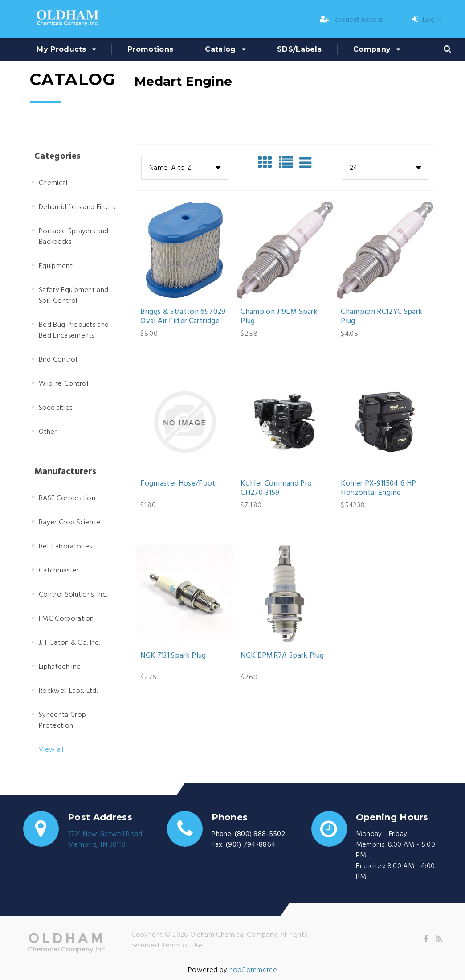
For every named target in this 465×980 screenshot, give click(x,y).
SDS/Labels (299, 49)
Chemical (53, 183)
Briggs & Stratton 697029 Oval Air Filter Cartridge (183, 317)
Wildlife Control (63, 384)
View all (51, 750)
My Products (61, 49)
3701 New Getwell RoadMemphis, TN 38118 (105, 840)
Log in (427, 20)
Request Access (351, 20)
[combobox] (185, 168)
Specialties (56, 408)
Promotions (150, 49)
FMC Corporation (66, 619)
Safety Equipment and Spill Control (73, 296)
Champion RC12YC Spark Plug (381, 317)
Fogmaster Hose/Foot (178, 484)
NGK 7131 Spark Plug (173, 656)
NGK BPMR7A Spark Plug (282, 656)
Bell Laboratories (65, 547)
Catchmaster (59, 571)
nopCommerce (253, 970)
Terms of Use (183, 946)
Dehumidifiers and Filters (77, 207)
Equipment (56, 266)
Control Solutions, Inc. (73, 595)
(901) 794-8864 (251, 845)
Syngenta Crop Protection (62, 721)
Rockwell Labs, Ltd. (68, 691)
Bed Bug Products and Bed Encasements (74, 330)
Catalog (220, 49)
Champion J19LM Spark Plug (279, 317)
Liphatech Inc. (60, 667)
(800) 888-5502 (260, 834)
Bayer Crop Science (70, 523)
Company (372, 49)
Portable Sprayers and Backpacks (74, 237)
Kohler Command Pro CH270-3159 (276, 488)
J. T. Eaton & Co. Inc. (69, 643)
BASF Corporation (67, 498)
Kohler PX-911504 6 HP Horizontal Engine (378, 488)
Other (48, 432)
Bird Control (58, 360)
